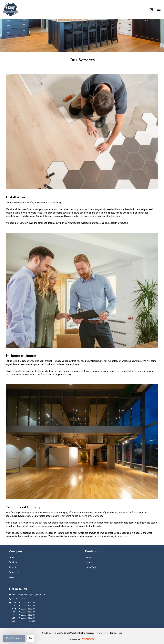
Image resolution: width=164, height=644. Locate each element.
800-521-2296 (18, 599)
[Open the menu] (159, 9)
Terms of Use (116, 633)
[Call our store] (31, 638)
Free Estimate (14, 638)
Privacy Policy (102, 633)
